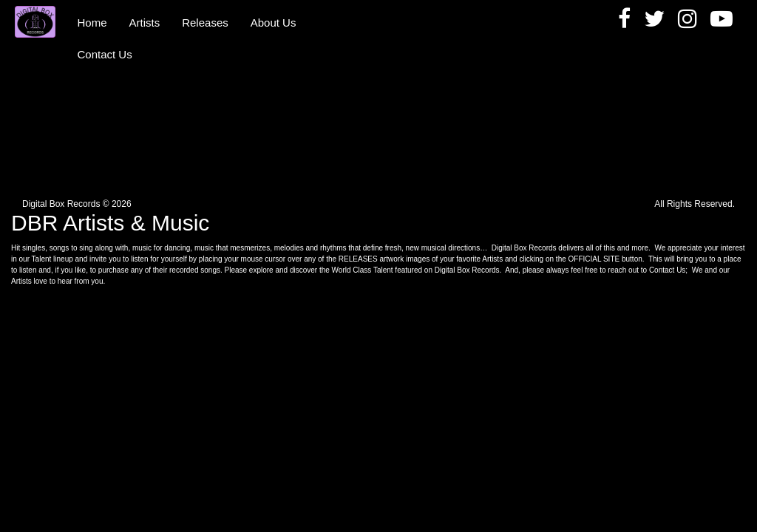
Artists (145, 23)
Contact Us (105, 54)
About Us (274, 23)
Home (92, 23)
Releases (205, 23)
